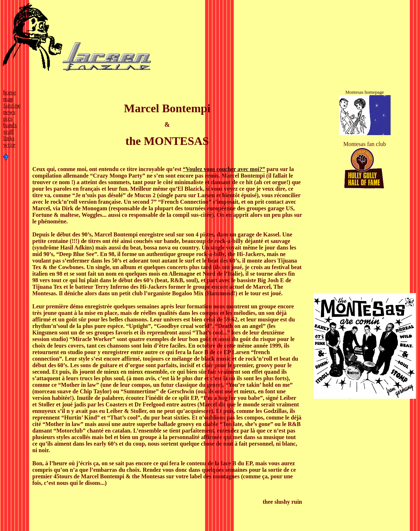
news (9, 112)
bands (10, 125)
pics (8, 119)
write (9, 145)
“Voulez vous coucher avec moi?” (224, 169)
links (9, 138)
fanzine (12, 106)
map (8, 99)
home (10, 92)
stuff (9, 132)
